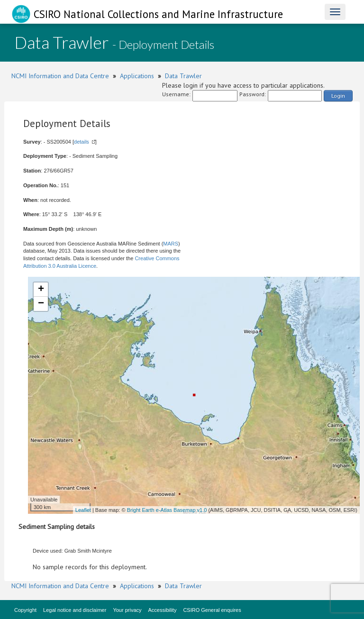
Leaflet (83, 510)
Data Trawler (183, 76)
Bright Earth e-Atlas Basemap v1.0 (167, 510)
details (82, 142)
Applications (137, 76)
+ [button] (41, 290)
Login (338, 96)
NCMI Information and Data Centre (60, 76)
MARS (171, 244)
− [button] (41, 304)
